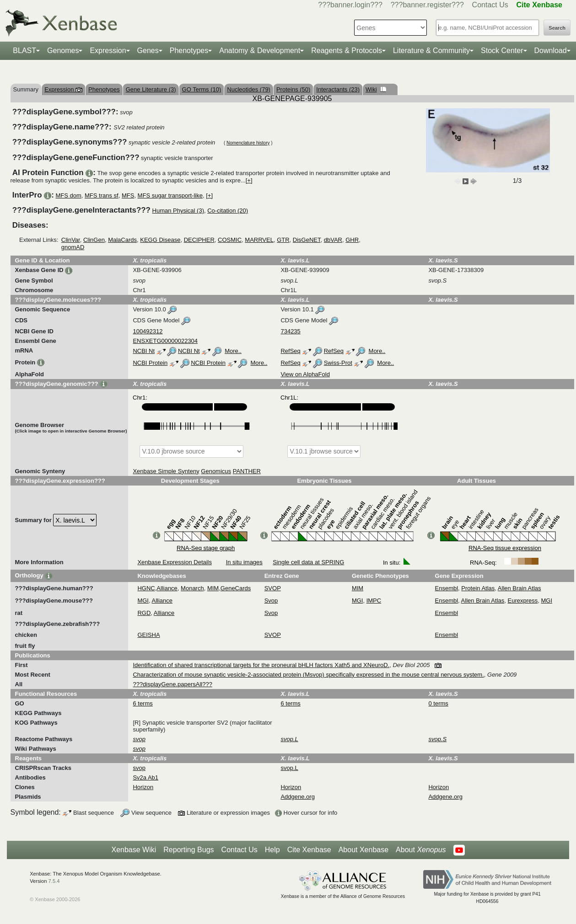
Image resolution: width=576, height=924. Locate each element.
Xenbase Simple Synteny (166, 471)
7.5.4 (54, 881)
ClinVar (71, 240)
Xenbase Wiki (134, 850)
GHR (352, 240)
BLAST (24, 51)
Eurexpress (523, 601)
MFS (128, 195)
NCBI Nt (144, 351)
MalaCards (122, 240)
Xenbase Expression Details (175, 562)
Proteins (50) (293, 89)
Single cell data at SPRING (308, 562)
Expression (108, 51)
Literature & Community (431, 51)
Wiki (376, 89)
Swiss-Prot (338, 363)
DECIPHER (199, 240)
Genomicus (216, 471)
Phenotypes (189, 51)
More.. (233, 351)
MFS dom (68, 195)
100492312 (148, 331)
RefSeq (290, 351)
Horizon (143, 787)
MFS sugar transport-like (170, 195)
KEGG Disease (160, 240)
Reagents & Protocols (347, 51)
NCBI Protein (150, 363)
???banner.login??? (350, 5)
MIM (213, 588)
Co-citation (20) (228, 211)
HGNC (146, 588)
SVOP (273, 588)
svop (139, 768)
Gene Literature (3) (151, 89)
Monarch (192, 588)
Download (551, 51)
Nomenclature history (248, 143)
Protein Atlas (478, 588)
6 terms (143, 703)
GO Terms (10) (202, 89)
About (421, 850)
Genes (148, 51)
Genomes (63, 51)
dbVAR (333, 240)
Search (557, 28)
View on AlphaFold (305, 374)
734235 (290, 331)
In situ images (244, 562)
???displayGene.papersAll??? (172, 684)
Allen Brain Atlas (519, 588)
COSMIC (230, 240)
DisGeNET (307, 240)
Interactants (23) (338, 89)
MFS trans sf (102, 195)
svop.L (289, 768)
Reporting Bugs (188, 850)
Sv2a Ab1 (145, 777)
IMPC (374, 601)
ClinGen (94, 240)
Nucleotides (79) (249, 89)
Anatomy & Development (260, 51)
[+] (249, 180)
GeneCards (236, 588)
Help (272, 850)
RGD (144, 613)
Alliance (167, 588)
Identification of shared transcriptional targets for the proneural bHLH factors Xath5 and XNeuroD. (261, 665)
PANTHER (247, 471)
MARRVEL (259, 240)
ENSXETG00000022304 (165, 341)
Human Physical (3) (178, 211)
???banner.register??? (427, 5)
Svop (271, 601)
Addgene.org (297, 797)
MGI (143, 601)
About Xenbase (363, 850)
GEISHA (148, 635)
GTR (283, 240)
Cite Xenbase (309, 850)
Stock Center (502, 51)
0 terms (438, 703)
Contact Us (490, 5)
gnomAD (73, 247)
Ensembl (447, 588)
